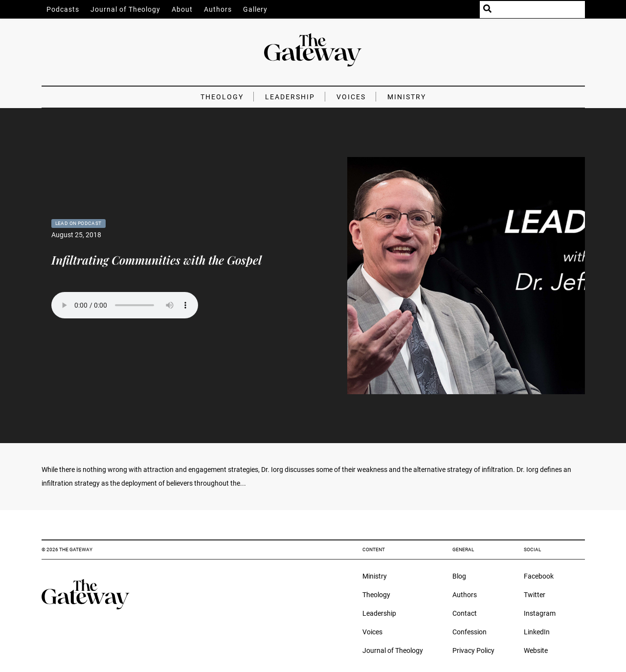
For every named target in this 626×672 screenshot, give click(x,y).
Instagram (540, 613)
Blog (459, 576)
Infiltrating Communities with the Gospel (156, 260)
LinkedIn (537, 632)
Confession (469, 632)
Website (536, 650)
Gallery (255, 9)
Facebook (539, 576)
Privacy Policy (473, 650)
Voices (351, 97)
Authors (218, 9)
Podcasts (63, 9)
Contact (465, 613)
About (182, 9)
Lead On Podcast (78, 223)
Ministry (407, 97)
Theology (222, 97)
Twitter (535, 595)
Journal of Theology (125, 9)
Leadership (290, 97)
